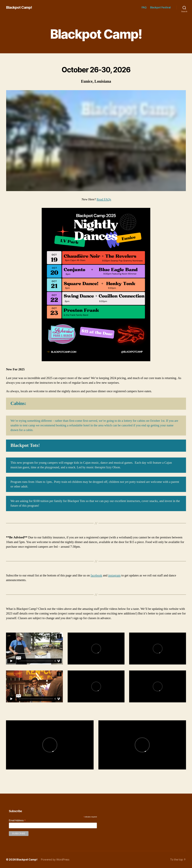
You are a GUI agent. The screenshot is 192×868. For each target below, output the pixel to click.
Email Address (17, 820)
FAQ (144, 7)
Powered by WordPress (55, 860)
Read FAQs (104, 199)
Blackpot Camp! (19, 7)
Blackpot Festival (160, 7)
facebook (96, 575)
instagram (114, 575)
